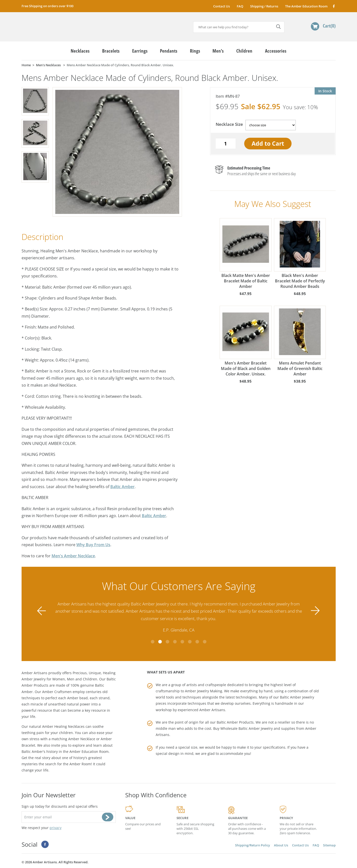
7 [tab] (197, 642)
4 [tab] (175, 642)
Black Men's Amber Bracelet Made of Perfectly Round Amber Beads (300, 254)
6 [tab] (190, 642)
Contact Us (222, 6)
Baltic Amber (122, 487)
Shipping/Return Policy (253, 845)
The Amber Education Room (306, 6)
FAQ (240, 6)
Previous (42, 611)
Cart (329, 26)
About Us (281, 845)
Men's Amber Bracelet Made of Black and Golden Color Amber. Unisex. (246, 341)
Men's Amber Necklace (73, 556)
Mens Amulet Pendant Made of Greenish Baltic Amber (300, 341)
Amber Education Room (89, 751)
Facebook (334, 6)
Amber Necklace (82, 739)
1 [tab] (152, 642)
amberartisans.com (60, 25)
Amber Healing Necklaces (63, 726)
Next (315, 611)
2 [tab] (160, 642)
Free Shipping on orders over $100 (47, 6)
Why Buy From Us (93, 545)
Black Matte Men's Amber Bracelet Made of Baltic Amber (246, 254)
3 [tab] (167, 642)
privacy (56, 828)
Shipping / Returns (264, 6)
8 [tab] (205, 642)
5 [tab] (182, 642)
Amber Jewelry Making (204, 691)
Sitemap (329, 845)
